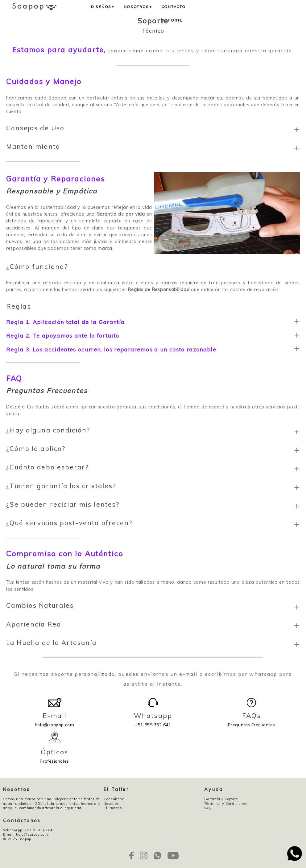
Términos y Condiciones (226, 804)
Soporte (172, 20)
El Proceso (113, 808)
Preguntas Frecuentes (252, 719)
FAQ (208, 808)
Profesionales (54, 755)
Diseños (103, 7)
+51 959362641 (40, 830)
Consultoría (114, 799)
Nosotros (138, 7)
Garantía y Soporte (221, 799)
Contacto (174, 7)
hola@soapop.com (54, 719)
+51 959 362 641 (153, 719)
